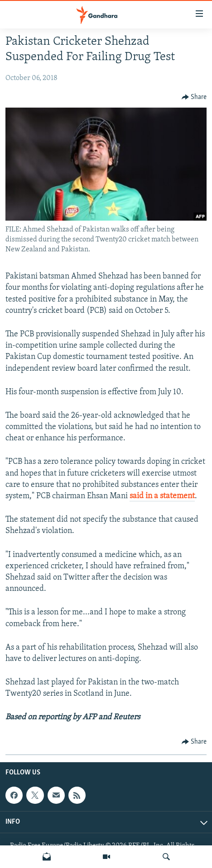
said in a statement (162, 496)
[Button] (194, 97)
